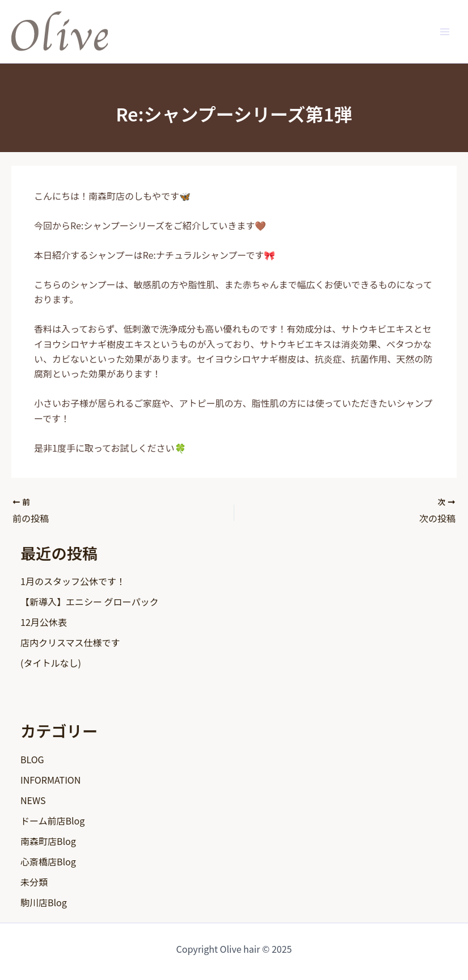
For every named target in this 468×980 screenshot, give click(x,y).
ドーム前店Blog (52, 821)
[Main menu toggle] (445, 31)
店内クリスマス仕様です (70, 642)
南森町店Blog (48, 841)
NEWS (33, 800)
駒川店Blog (44, 902)
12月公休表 (44, 622)
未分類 (34, 882)
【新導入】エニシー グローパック (89, 602)
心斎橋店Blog (48, 861)
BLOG (32, 759)
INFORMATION (50, 780)
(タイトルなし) (51, 663)
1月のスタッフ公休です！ (73, 581)
